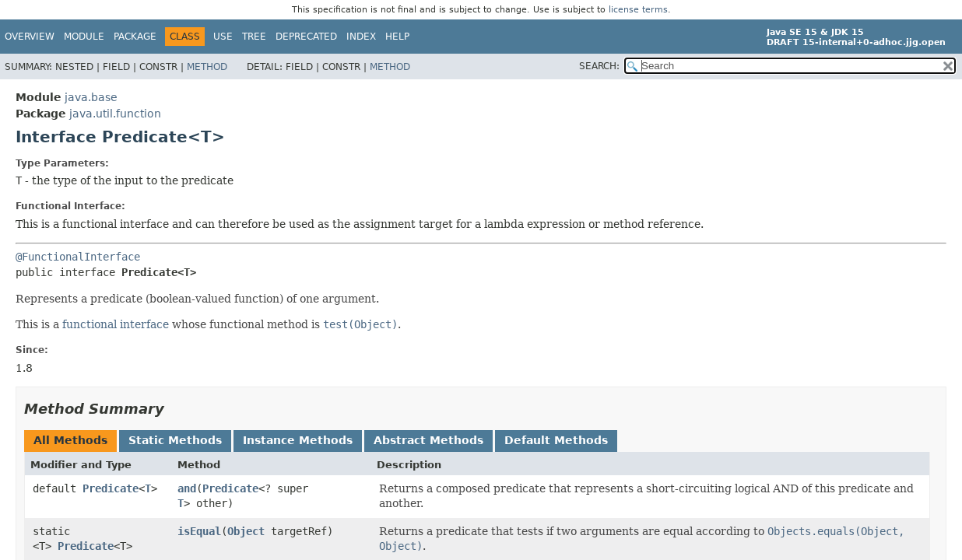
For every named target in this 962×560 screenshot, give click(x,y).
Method (207, 67)
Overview (30, 37)
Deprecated (306, 37)
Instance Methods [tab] (298, 440)
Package (135, 37)
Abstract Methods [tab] (428, 440)
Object (246, 531)
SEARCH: (599, 66)
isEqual (199, 531)
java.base (91, 97)
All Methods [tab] (70, 440)
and (187, 488)
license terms (638, 10)
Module (84, 37)
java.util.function (115, 114)
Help (397, 37)
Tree (254, 37)
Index (361, 37)
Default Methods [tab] (556, 440)
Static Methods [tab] (175, 440)
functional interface (116, 324)
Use (223, 37)
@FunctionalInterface (78, 257)
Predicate (111, 488)
